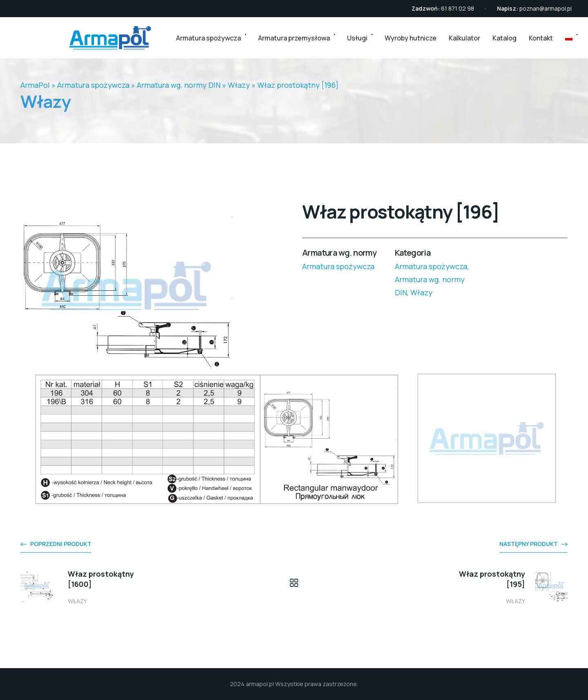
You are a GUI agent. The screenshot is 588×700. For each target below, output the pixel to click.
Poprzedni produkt (61, 544)
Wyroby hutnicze (411, 38)
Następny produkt (529, 544)
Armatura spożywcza (208, 38)
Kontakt (541, 38)
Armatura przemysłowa (294, 38)
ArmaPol (35, 85)
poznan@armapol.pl (546, 8)
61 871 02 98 (458, 8)
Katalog (504, 38)
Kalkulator (464, 38)
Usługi (357, 38)
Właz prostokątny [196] (298, 85)
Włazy (239, 85)
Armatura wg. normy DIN (179, 85)
